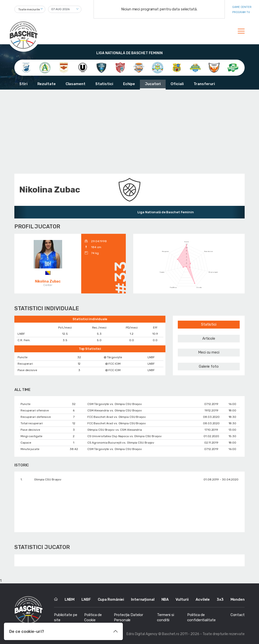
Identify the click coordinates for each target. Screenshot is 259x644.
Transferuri (204, 84)
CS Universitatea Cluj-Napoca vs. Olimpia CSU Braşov (125, 436)
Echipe (129, 84)
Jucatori (153, 84)
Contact (238, 615)
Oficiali (177, 84)
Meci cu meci (209, 352)
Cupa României (111, 599)
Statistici (104, 84)
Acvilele (203, 599)
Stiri (23, 84)
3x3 (220, 599)
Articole (209, 338)
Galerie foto (209, 366)
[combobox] (30, 9)
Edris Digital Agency (142, 634)
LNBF (86, 599)
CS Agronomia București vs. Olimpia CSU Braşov (121, 443)
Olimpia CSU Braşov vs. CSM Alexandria (115, 430)
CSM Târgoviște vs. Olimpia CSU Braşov (115, 404)
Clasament (76, 84)
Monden (238, 599)
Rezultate (47, 84)
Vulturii (182, 599)
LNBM (70, 599)
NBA (165, 599)
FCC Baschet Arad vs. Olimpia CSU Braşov (117, 417)
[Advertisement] (129, 132)
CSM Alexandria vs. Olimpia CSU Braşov (115, 410)
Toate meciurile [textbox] (29, 9)
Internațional (143, 599)
